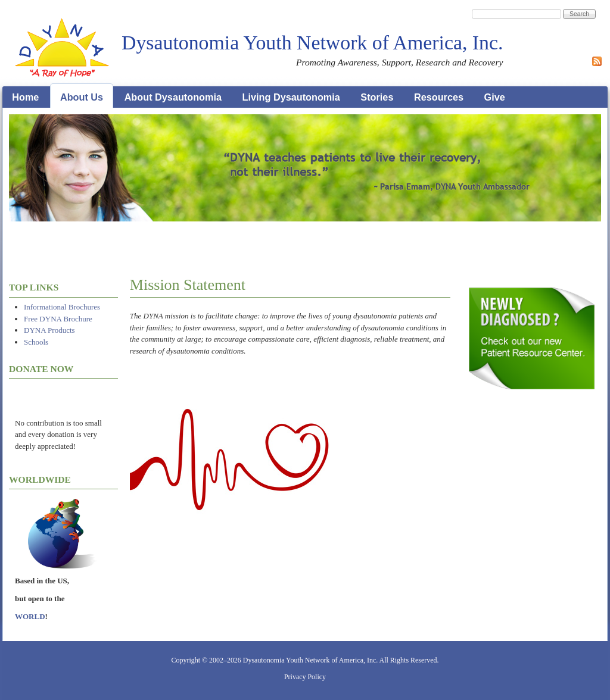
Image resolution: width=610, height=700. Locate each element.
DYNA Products (49, 330)
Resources (439, 97)
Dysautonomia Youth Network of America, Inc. (312, 43)
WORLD (30, 616)
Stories (377, 97)
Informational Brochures (62, 307)
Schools (36, 342)
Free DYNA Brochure (58, 319)
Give (495, 97)
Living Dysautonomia (291, 97)
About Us (82, 97)
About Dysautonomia (173, 97)
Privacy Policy (305, 677)
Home (25, 97)
